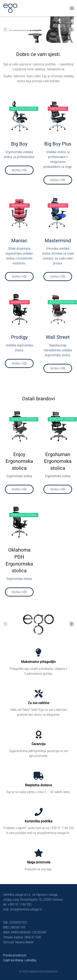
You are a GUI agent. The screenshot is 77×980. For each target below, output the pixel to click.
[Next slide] (72, 30)
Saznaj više (19, 170)
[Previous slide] (5, 30)
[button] (72, 8)
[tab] (36, 40)
